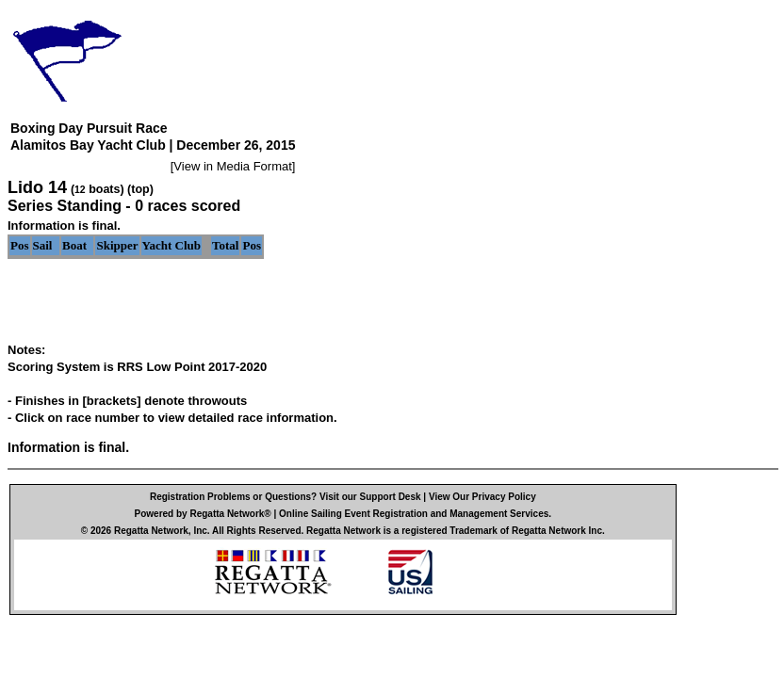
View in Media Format (232, 166)
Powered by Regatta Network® (203, 514)
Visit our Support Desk (370, 497)
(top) (140, 189)
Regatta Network (151, 531)
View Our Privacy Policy (482, 497)
